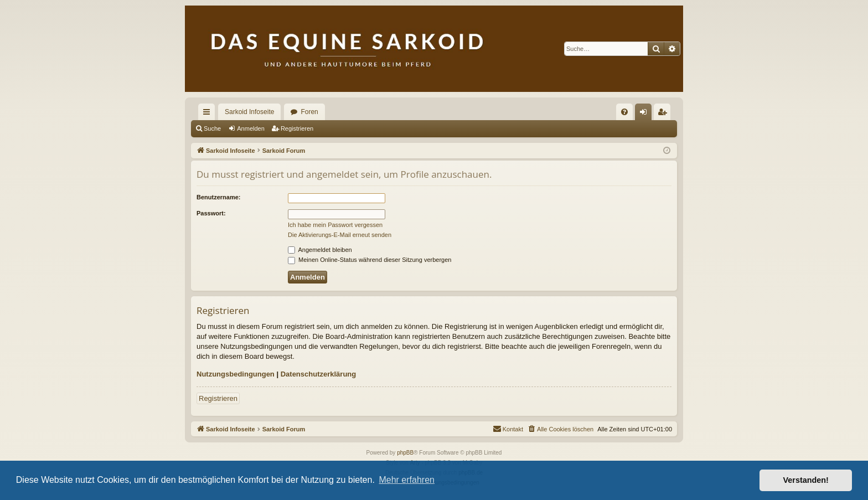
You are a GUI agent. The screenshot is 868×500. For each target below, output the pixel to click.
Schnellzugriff (209, 114)
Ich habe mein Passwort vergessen (335, 225)
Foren (309, 112)
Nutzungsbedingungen (236, 374)
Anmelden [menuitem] (646, 114)
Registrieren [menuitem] (665, 114)
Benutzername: (218, 197)
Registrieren (297, 128)
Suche (212, 128)
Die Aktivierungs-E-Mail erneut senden (340, 235)
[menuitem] (624, 112)
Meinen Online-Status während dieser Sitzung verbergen (370, 260)
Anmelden (251, 128)
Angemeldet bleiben (320, 250)
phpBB (405, 453)
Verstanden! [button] (806, 480)
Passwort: (211, 213)
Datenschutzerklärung (319, 374)
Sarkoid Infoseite (249, 112)
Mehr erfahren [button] (407, 480)
